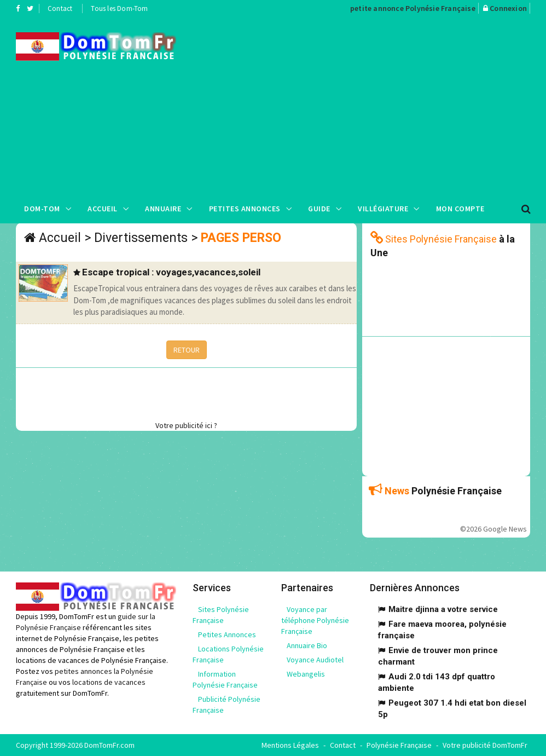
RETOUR (187, 350)
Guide (319, 209)
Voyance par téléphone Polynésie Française (315, 620)
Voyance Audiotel (315, 660)
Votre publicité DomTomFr (485, 745)
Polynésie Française (399, 745)
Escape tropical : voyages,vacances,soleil (171, 272)
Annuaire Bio (307, 645)
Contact (60, 8)
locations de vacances (109, 682)
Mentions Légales (290, 745)
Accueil (103, 209)
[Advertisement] (369, 105)
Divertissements (141, 238)
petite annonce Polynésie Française (413, 8)
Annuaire (163, 209)
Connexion (508, 8)
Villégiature (383, 209)
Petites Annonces (245, 209)
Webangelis (306, 674)
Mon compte (460, 209)
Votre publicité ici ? (186, 425)
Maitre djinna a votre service (443, 609)
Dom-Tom (42, 209)
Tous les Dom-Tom (119, 8)
